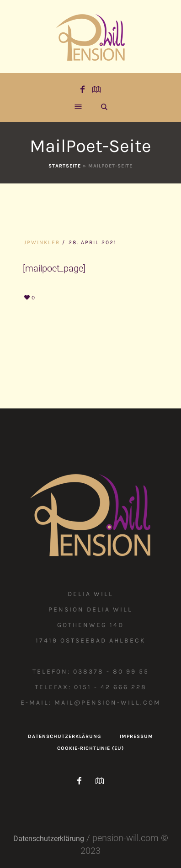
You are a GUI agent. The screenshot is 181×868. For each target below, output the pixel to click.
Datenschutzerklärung (64, 736)
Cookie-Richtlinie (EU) (90, 748)
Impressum (136, 736)
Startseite (65, 166)
